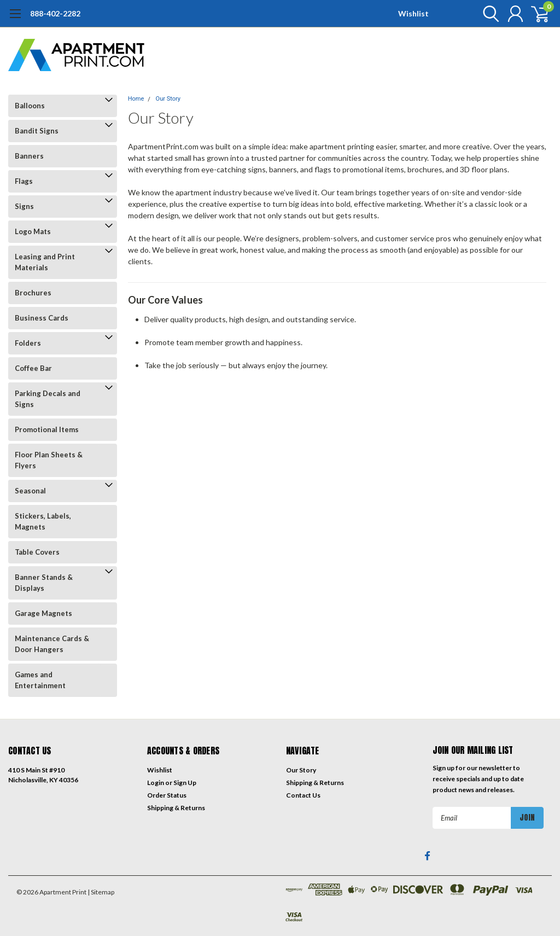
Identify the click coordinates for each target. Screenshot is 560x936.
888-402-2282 (55, 13)
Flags (24, 181)
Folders (28, 343)
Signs (24, 206)
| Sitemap (101, 892)
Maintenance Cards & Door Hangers (52, 644)
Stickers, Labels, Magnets (43, 521)
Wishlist (413, 13)
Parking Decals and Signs (48, 399)
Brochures (33, 293)
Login (156, 783)
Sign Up (185, 783)
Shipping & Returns (176, 808)
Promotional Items (47, 429)
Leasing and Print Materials (45, 262)
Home (136, 99)
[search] (488, 14)
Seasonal (30, 491)
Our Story (168, 99)
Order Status (167, 795)
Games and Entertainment (40, 680)
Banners (29, 156)
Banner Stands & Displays (44, 583)
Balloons (30, 106)
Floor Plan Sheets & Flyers (49, 460)
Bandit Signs (37, 131)
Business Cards (42, 318)
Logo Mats (33, 231)
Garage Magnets (43, 613)
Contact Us (303, 795)
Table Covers (37, 552)
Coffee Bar (33, 368)
